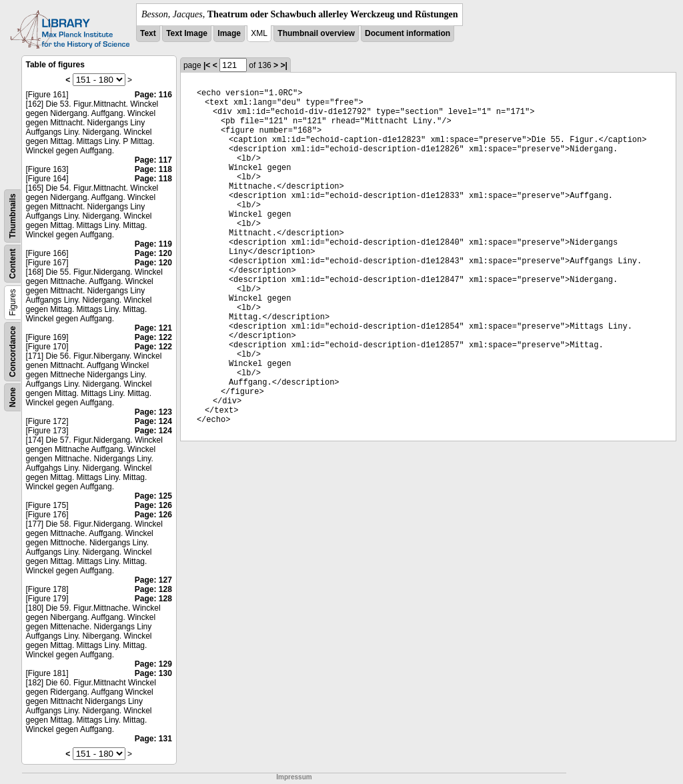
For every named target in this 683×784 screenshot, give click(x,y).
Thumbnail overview (316, 33)
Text (148, 33)
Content (13, 264)
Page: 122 (153, 337)
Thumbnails (13, 216)
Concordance (13, 352)
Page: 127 (153, 580)
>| (283, 65)
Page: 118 (153, 169)
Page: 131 (153, 739)
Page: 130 (153, 673)
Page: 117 (153, 160)
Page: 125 (153, 496)
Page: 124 (153, 421)
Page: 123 (153, 412)
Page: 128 (153, 589)
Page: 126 (153, 505)
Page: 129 (153, 664)
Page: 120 (153, 253)
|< (207, 65)
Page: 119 (153, 244)
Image (229, 33)
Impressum (294, 777)
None (13, 397)
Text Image (187, 33)
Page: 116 (153, 95)
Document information (408, 33)
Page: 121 (153, 328)
